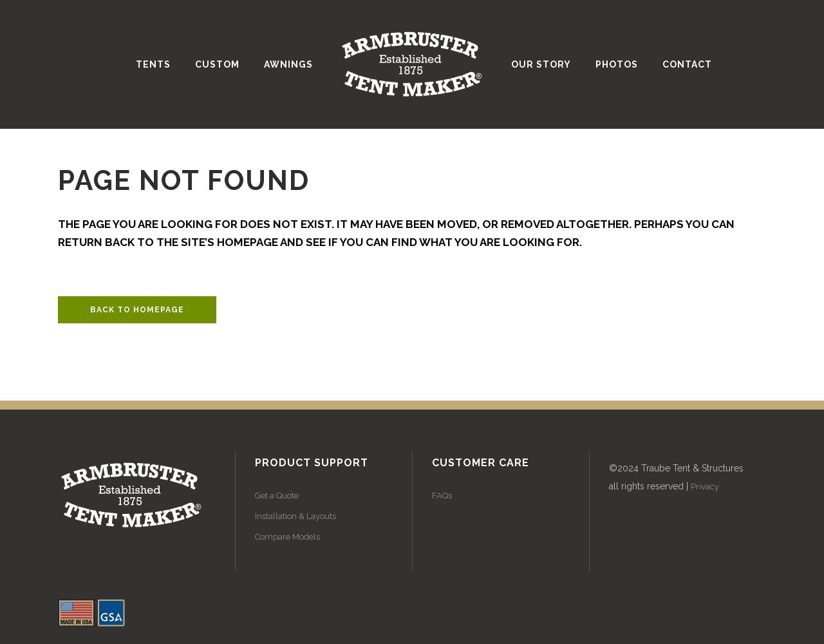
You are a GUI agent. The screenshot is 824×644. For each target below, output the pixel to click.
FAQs (442, 496)
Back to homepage (137, 310)
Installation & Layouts (295, 516)
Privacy (705, 487)
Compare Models (287, 537)
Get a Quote (277, 496)
